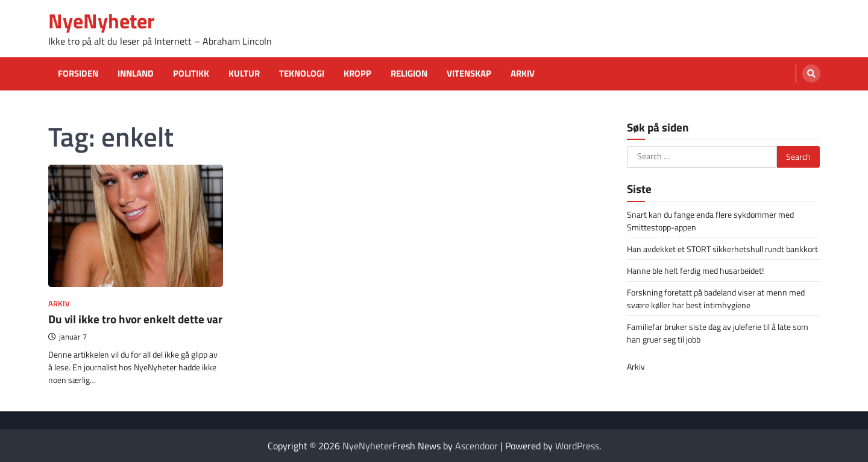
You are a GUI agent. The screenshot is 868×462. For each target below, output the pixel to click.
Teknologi (302, 74)
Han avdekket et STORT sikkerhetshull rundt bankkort (722, 249)
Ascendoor (476, 446)
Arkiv (523, 74)
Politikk (191, 74)
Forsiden (78, 74)
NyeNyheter (102, 21)
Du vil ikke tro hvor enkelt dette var (135, 319)
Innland (136, 74)
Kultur (244, 74)
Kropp (357, 74)
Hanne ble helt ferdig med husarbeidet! (695, 271)
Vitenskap (469, 74)
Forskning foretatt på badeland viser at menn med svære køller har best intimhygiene (716, 299)
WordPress (577, 446)
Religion (409, 74)
